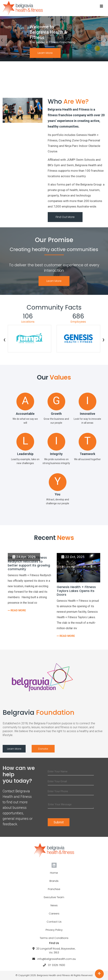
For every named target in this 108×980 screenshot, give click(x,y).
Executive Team (54, 897)
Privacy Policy (54, 930)
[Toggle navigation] (101, 6)
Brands (54, 881)
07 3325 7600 (57, 965)
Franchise (54, 889)
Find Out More (65, 217)
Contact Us (54, 922)
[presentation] (5, 340)
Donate (43, 749)
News (54, 905)
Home (54, 873)
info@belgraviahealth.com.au (57, 959)
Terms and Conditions (54, 938)
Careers (54, 913)
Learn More (45, 53)
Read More (18, 610)
